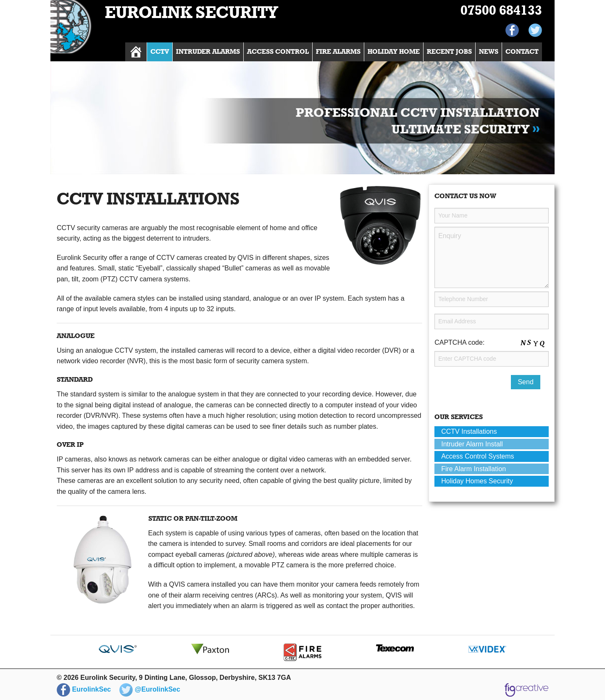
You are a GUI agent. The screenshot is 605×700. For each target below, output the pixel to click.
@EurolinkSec (150, 689)
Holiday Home (394, 52)
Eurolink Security (191, 13)
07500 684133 (501, 10)
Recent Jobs (449, 52)
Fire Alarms (338, 52)
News (489, 52)
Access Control (278, 52)
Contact (522, 52)
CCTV (160, 52)
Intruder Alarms (208, 52)
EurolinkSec (84, 689)
